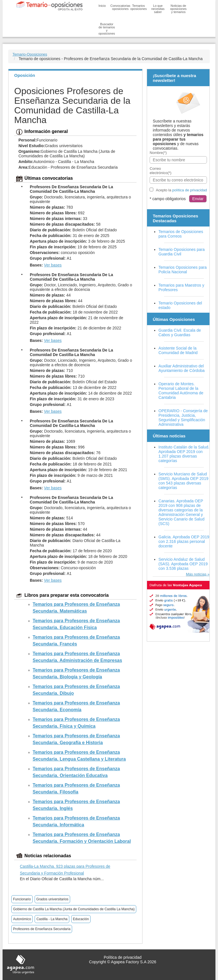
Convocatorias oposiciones (120, 7)
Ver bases (53, 265)
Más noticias (196, 574)
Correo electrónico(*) (161, 171)
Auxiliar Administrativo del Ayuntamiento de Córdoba (181, 368)
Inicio (102, 6)
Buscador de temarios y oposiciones (107, 29)
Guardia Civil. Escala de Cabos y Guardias (180, 333)
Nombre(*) (158, 153)
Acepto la (181, 190)
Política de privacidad (122, 957)
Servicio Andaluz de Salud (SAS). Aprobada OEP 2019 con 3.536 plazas (183, 564)
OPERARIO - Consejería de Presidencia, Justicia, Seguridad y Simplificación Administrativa (183, 418)
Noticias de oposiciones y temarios (178, 9)
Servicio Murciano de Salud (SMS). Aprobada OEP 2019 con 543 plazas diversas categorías (183, 481)
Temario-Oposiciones (30, 54)
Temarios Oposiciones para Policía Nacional (183, 270)
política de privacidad (190, 190)
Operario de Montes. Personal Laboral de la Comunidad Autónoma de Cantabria (181, 391)
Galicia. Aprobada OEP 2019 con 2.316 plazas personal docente (184, 541)
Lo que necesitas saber (158, 9)
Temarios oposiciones (139, 7)
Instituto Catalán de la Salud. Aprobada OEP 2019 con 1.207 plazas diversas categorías (184, 454)
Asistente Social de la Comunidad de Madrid (178, 350)
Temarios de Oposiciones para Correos (181, 234)
